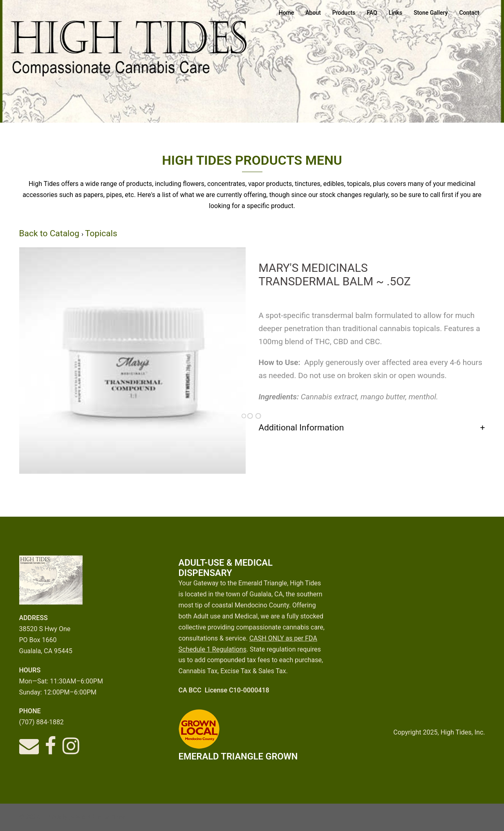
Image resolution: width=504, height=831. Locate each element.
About (313, 13)
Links (395, 13)
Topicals (101, 233)
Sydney (115, 817)
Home (287, 13)
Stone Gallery (431, 13)
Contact (469, 13)
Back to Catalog (50, 233)
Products (344, 13)
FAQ (372, 13)
